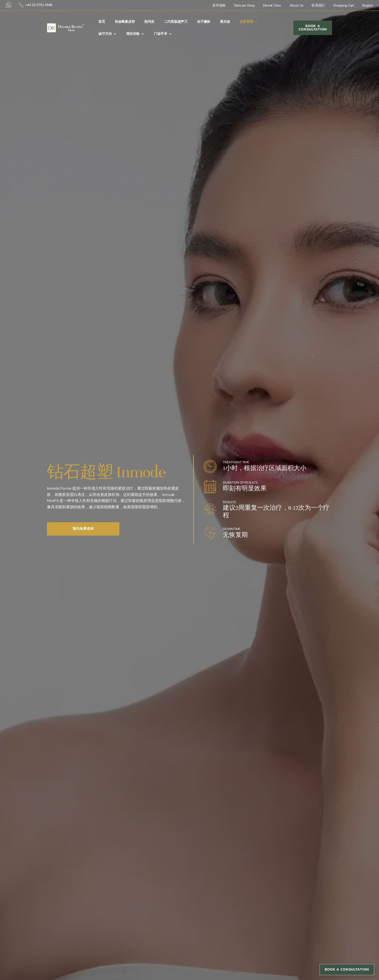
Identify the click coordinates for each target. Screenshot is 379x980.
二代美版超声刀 (176, 22)
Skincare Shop (244, 5)
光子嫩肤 (204, 22)
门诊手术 (163, 34)
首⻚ (102, 22)
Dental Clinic (272, 5)
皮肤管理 (249, 22)
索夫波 (225, 22)
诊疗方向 (107, 34)
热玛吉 (149, 22)
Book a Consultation (347, 969)
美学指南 (219, 5)
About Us (296, 5)
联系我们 (318, 5)
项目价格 (135, 34)
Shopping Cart (344, 5)
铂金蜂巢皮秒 (125, 22)
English (368, 5)
